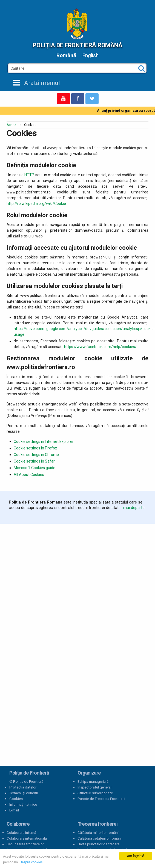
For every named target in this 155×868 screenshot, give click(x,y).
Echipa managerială (93, 782)
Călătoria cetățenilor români (100, 838)
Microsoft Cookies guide (35, 468)
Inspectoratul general (94, 787)
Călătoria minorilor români (98, 833)
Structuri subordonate (95, 793)
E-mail (14, 810)
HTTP (29, 175)
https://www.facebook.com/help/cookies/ (100, 347)
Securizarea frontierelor (25, 844)
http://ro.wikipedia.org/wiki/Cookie (36, 204)
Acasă (12, 125)
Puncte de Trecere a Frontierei (101, 799)
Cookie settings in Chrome (36, 455)
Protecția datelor (23, 787)
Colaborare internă (21, 833)
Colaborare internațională (27, 838)
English (90, 55)
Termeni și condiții (24, 793)
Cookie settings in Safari (35, 461)
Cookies (16, 799)
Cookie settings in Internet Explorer (44, 442)
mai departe (134, 508)
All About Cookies (29, 475)
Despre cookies (31, 862)
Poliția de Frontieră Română (77, 45)
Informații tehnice (23, 804)
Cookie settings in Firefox (35, 448)
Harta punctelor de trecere (98, 844)
